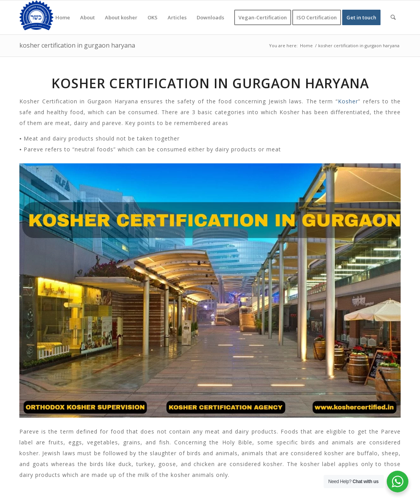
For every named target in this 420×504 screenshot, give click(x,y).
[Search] (393, 17)
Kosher (348, 101)
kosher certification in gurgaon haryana (77, 45)
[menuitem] (63, 17)
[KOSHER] (36, 17)
